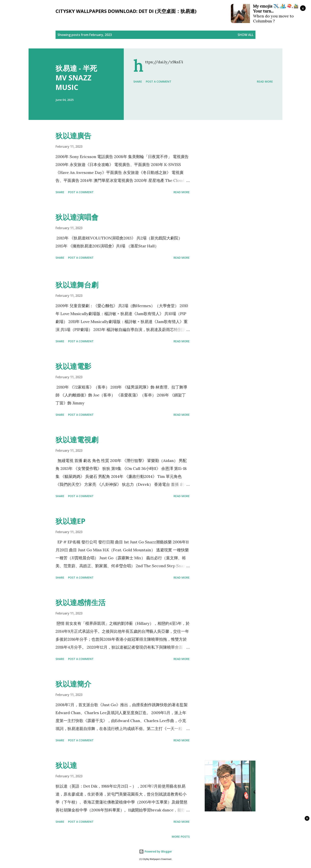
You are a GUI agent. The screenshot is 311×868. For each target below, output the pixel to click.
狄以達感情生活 (81, 602)
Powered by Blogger (155, 851)
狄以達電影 (73, 366)
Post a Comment (159, 81)
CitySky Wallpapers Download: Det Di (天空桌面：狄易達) (126, 11)
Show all (246, 35)
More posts (181, 837)
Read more (265, 81)
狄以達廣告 (73, 136)
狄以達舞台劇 (77, 285)
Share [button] (138, 81)
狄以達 (66, 765)
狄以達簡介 (73, 684)
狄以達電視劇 (77, 440)
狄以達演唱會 (77, 217)
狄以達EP (71, 521)
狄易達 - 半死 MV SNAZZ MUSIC (76, 78)
